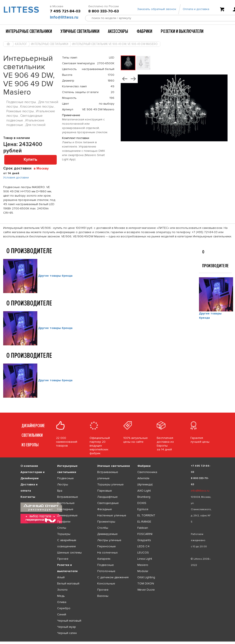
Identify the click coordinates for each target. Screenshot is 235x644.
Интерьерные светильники (29, 31)
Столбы (103, 528)
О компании (29, 466)
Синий (62, 614)
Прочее (63, 559)
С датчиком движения (113, 577)
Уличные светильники (80, 31)
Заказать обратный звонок (157, 9)
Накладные (65, 509)
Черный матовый (69, 621)
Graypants (144, 540)
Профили (64, 522)
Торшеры (64, 534)
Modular (143, 571)
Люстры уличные (109, 540)
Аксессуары (118, 31)
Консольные (106, 583)
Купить (30, 160)
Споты (62, 528)
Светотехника (147, 472)
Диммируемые (67, 515)
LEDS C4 (143, 546)
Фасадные (105, 509)
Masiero (143, 565)
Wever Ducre (146, 590)
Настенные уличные (112, 515)
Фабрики (144, 31)
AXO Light (144, 491)
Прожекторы (106, 522)
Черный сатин (67, 633)
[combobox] (43, 168)
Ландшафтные (107, 497)
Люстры (63, 484)
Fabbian (143, 528)
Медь (61, 596)
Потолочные (106, 571)
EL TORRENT (146, 515)
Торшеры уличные (110, 484)
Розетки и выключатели (182, 31)
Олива (62, 602)
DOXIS (142, 503)
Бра (60, 491)
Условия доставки (16, 177)
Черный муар (67, 627)
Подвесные (65, 478)
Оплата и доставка (196, 9)
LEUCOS (143, 553)
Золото (62, 590)
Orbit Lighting (146, 577)
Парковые (105, 491)
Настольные (66, 503)
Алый (61, 577)
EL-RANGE (144, 522)
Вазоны (103, 596)
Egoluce (143, 509)
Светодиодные (108, 503)
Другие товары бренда (55, 276)
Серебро (64, 608)
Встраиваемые (68, 497)
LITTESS (20, 10)
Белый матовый (68, 583)
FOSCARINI (145, 534)
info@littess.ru (64, 17)
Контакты (28, 497)
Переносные (107, 546)
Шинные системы (69, 553)
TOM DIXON (146, 583)
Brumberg (144, 497)
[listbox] (117, 642)
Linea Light (145, 559)
